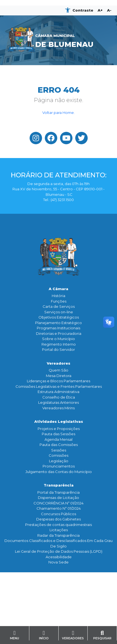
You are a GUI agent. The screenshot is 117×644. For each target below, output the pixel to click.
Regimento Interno (59, 344)
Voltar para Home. (58, 113)
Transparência (59, 485)
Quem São (58, 370)
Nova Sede (58, 562)
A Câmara (58, 289)
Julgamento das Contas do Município (59, 472)
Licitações (59, 530)
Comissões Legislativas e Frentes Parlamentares (59, 386)
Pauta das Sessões (58, 434)
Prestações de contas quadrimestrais (58, 525)
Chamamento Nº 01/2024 (59, 508)
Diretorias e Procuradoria (59, 333)
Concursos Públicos (58, 514)
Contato (59, 618)
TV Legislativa (58, 594)
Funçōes (59, 301)
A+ (100, 10)
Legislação (59, 461)
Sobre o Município (58, 339)
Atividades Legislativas (59, 421)
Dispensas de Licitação (58, 498)
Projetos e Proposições (59, 429)
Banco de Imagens (58, 604)
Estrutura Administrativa (58, 392)
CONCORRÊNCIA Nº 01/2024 (58, 503)
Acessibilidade (59, 557)
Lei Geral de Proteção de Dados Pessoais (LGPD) (59, 551)
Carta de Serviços (59, 306)
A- (109, 10)
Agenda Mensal (58, 439)
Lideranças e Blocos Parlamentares (58, 381)
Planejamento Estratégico (58, 323)
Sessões (59, 450)
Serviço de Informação (58, 625)
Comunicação (58, 576)
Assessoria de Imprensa (59, 588)
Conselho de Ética (59, 397)
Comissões (58, 455)
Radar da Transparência (58, 535)
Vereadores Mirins (58, 408)
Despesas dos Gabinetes (58, 519)
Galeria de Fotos (58, 599)
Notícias (59, 583)
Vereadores (58, 363)
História (58, 296)
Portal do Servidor (58, 349)
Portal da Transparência (58, 492)
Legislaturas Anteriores (58, 402)
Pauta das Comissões (59, 445)
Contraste (83, 10)
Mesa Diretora (59, 376)
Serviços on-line (59, 312)
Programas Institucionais (58, 328)
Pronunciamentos (59, 466)
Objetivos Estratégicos (59, 317)
